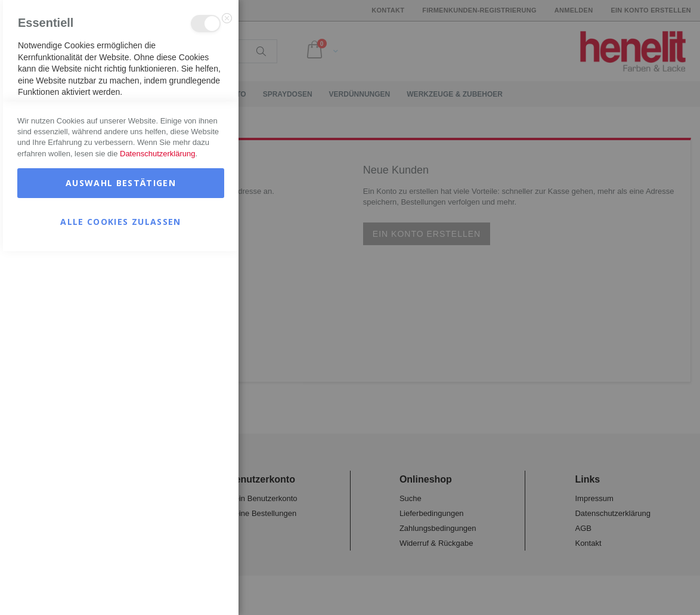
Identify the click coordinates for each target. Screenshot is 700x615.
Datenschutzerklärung (157, 517)
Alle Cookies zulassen (120, 585)
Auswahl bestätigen (121, 547)
